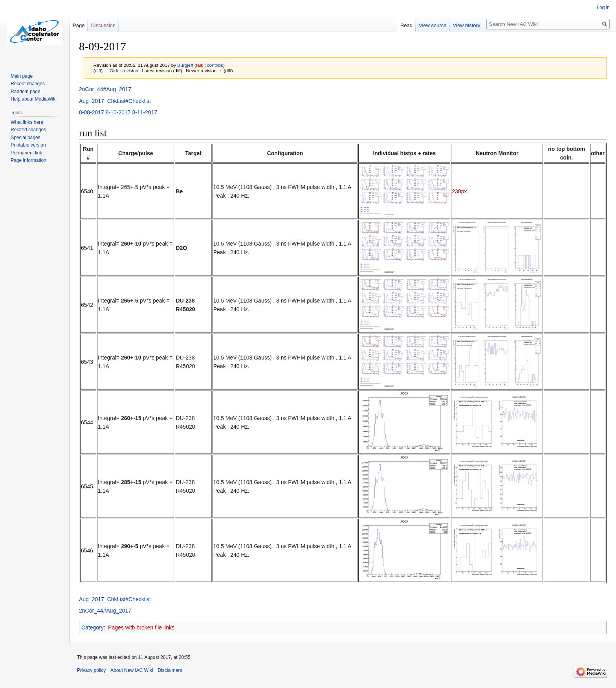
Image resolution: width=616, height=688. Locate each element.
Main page (22, 76)
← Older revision (121, 71)
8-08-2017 (92, 112)
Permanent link (26, 153)
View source (433, 25)
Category (93, 627)
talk (200, 65)
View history (467, 25)
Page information (28, 160)
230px (459, 191)
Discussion (103, 25)
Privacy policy (91, 670)
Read (406, 25)
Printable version (28, 145)
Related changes (28, 130)
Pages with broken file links (141, 627)
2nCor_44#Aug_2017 (105, 89)
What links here (27, 122)
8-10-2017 (118, 112)
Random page (25, 92)
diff (98, 71)
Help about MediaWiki (34, 99)
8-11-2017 (145, 112)
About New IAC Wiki (132, 670)
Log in (603, 7)
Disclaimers (170, 670)
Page (79, 25)
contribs (215, 65)
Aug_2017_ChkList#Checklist (115, 101)
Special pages (25, 138)
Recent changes (28, 84)
